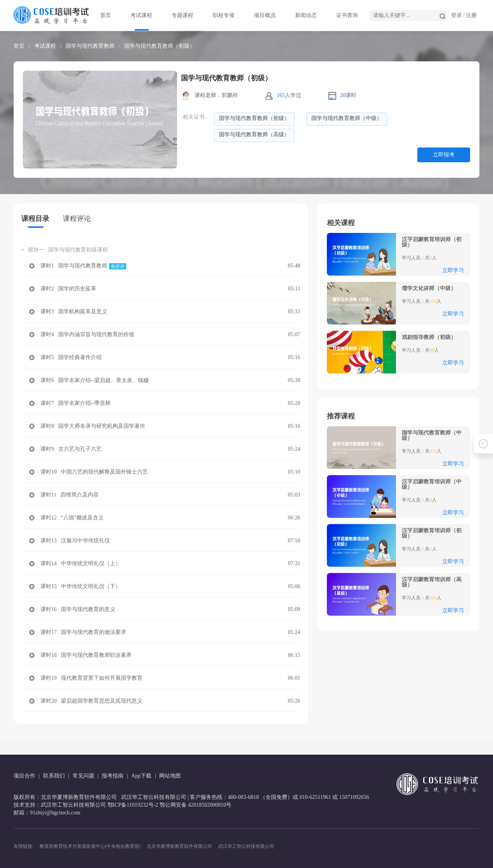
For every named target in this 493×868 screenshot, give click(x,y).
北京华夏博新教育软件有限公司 (179, 846)
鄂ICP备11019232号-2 (133, 805)
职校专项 (224, 15)
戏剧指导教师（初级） (429, 337)
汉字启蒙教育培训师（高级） (432, 582)
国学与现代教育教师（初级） (160, 46)
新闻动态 (306, 15)
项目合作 (24, 776)
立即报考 (444, 155)
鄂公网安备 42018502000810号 (196, 805)
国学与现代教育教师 (90, 46)
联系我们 (54, 776)
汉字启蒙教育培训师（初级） (432, 242)
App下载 (141, 776)
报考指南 (113, 776)
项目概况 (265, 15)
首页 (106, 15)
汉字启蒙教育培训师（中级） (432, 484)
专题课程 (182, 15)
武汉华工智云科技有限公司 (246, 846)
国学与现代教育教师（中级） (432, 436)
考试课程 (141, 15)
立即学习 (453, 271)
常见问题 (83, 776)
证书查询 (347, 15)
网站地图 (170, 776)
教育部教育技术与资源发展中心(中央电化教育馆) (90, 846)
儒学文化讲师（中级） (429, 288)
